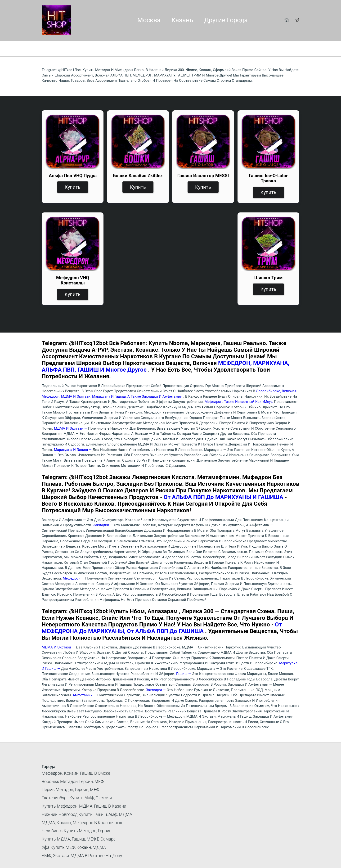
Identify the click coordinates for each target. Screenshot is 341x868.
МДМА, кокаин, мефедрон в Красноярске (83, 823)
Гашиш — (184, 674)
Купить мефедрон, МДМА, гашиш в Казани (84, 806)
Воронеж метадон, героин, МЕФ (73, 781)
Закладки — (103, 525)
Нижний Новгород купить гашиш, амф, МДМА (87, 814)
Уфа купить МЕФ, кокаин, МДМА (74, 847)
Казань (182, 20)
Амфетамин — (85, 695)
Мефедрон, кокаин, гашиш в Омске (76, 773)
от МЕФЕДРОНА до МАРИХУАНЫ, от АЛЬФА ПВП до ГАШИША (162, 628)
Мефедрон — (74, 578)
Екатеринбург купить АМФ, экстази (77, 798)
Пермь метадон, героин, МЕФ (70, 789)
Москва (149, 20)
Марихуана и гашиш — (73, 450)
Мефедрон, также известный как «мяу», (239, 402)
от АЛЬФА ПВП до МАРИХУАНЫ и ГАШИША (224, 497)
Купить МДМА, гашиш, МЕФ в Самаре (79, 839)
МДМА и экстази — (71, 428)
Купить (73, 187)
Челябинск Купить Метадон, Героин (77, 831)
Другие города (226, 20)
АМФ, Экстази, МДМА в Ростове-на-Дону (82, 856)
